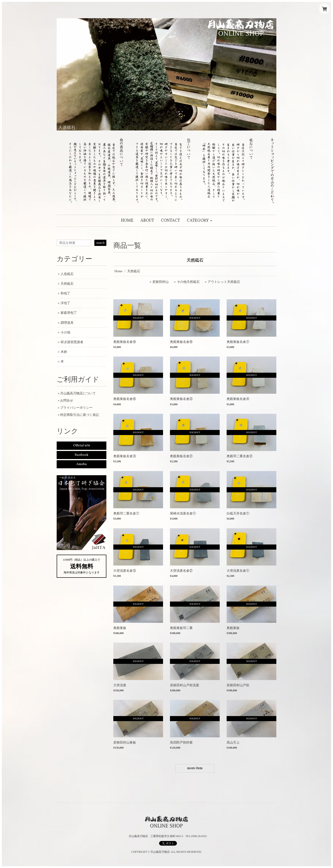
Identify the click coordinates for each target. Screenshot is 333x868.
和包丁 (65, 293)
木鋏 (64, 352)
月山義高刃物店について (78, 393)
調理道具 (67, 323)
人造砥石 (67, 274)
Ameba (82, 464)
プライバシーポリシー (76, 408)
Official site (82, 446)
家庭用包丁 (69, 313)
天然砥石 (67, 284)
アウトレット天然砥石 (224, 282)
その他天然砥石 (188, 282)
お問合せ (67, 401)
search (100, 243)
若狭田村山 (160, 282)
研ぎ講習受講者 (72, 342)
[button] (199, 221)
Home (118, 271)
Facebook (82, 455)
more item (195, 768)
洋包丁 (65, 303)
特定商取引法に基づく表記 (80, 415)
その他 (65, 332)
